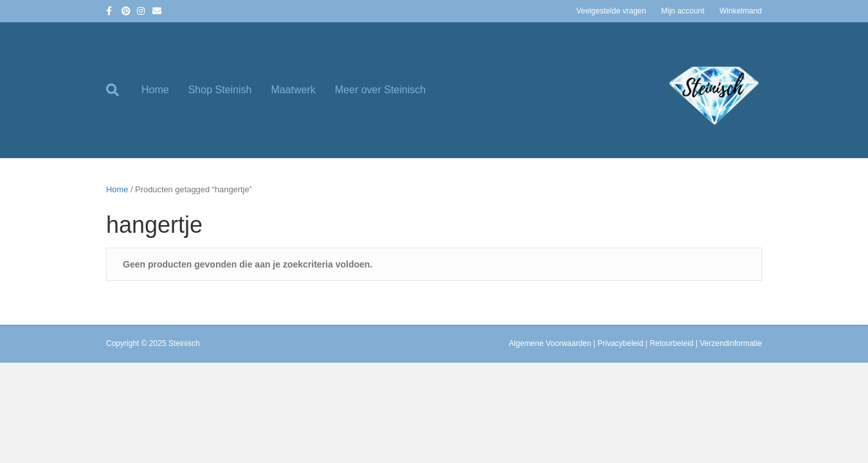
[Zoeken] (119, 90)
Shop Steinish (220, 90)
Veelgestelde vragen (611, 11)
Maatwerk (293, 90)
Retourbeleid (671, 343)
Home (155, 90)
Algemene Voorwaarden (550, 343)
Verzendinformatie (731, 343)
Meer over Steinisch (380, 90)
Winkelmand (741, 11)
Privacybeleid (620, 343)
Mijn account (683, 11)
